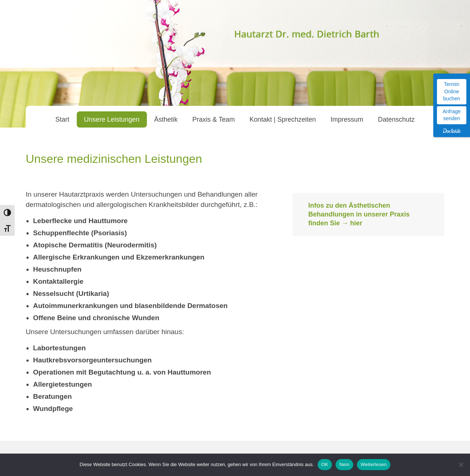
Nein (344, 464)
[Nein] (461, 465)
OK (325, 464)
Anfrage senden (451, 115)
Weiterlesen (374, 464)
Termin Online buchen (452, 91)
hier (356, 223)
